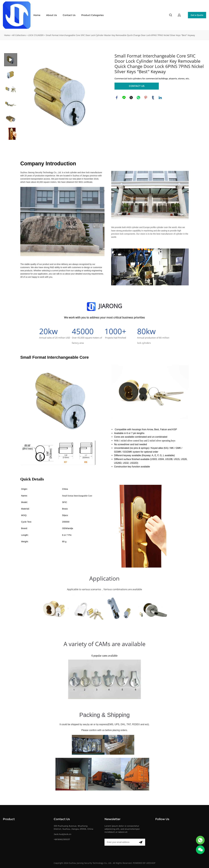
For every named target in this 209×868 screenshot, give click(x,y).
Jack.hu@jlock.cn (62, 834)
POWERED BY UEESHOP (144, 863)
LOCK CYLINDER (36, 35)
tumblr (153, 98)
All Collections (19, 35)
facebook (117, 98)
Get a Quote (197, 15)
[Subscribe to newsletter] (141, 842)
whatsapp (138, 98)
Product (9, 819)
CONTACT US (137, 86)
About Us (52, 15)
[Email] (120, 842)
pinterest (146, 98)
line (124, 98)
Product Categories (92, 15)
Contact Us (69, 15)
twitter (131, 98)
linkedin (160, 98)
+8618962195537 (62, 839)
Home (37, 15)
